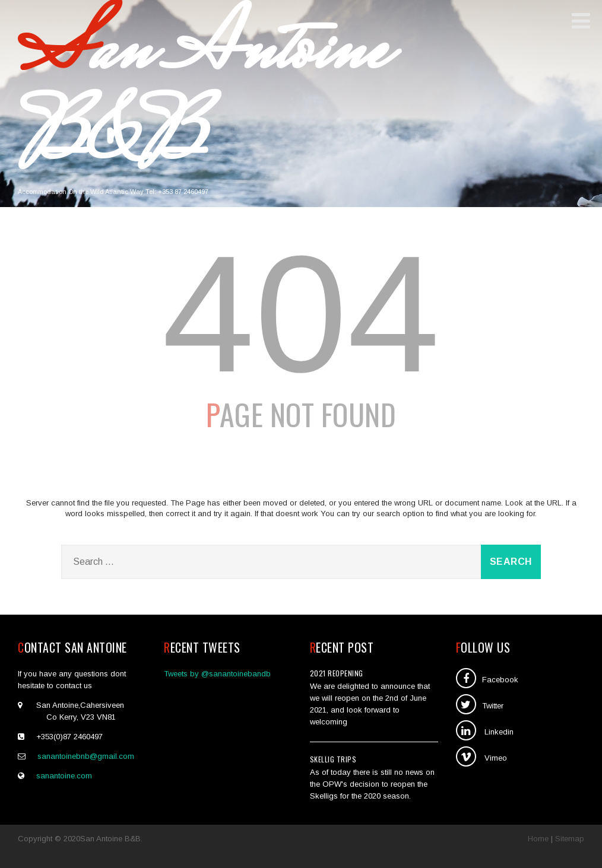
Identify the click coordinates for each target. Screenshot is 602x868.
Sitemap (570, 839)
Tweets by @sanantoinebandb (217, 674)
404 (301, 314)
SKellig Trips (333, 759)
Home (538, 839)
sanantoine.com (64, 776)
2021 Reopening (337, 673)
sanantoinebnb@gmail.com (86, 756)
